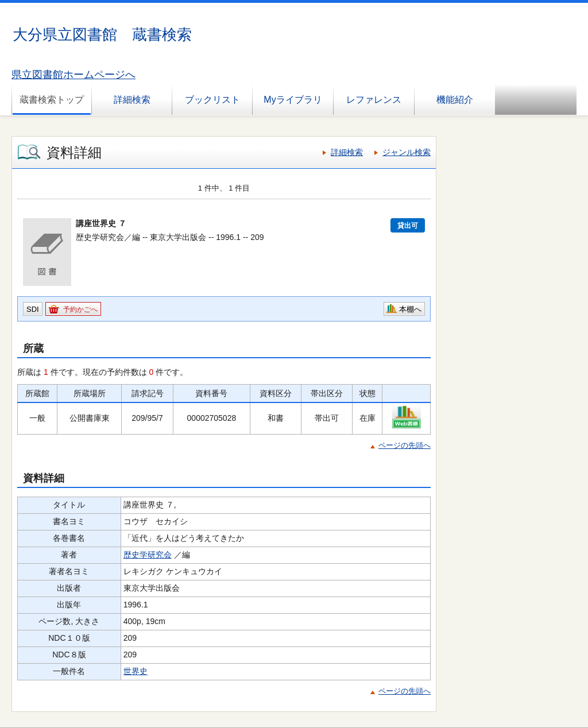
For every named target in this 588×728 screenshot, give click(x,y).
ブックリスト (212, 100)
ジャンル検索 (407, 152)
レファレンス (374, 100)
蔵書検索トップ (52, 100)
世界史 (136, 671)
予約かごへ (80, 309)
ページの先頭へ (405, 445)
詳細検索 (132, 100)
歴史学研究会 (148, 555)
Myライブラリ (293, 100)
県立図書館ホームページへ (73, 75)
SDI (33, 309)
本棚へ (410, 309)
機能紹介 (455, 100)
